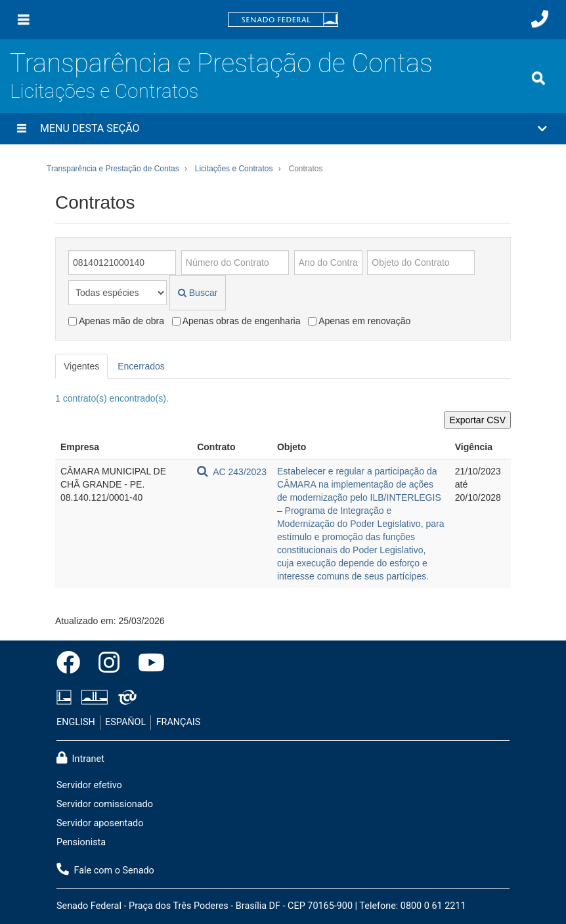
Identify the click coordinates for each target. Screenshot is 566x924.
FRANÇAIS (179, 722)
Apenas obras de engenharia (236, 321)
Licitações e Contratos (104, 91)
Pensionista (81, 842)
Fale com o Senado (105, 870)
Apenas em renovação (359, 321)
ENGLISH (76, 722)
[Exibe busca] (538, 78)
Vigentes (81, 366)
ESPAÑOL (125, 722)
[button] (283, 129)
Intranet (80, 758)
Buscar (198, 293)
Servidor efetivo (89, 785)
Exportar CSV (477, 420)
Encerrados (141, 366)
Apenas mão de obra (116, 321)
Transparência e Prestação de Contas (221, 63)
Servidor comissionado (105, 804)
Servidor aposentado (100, 823)
